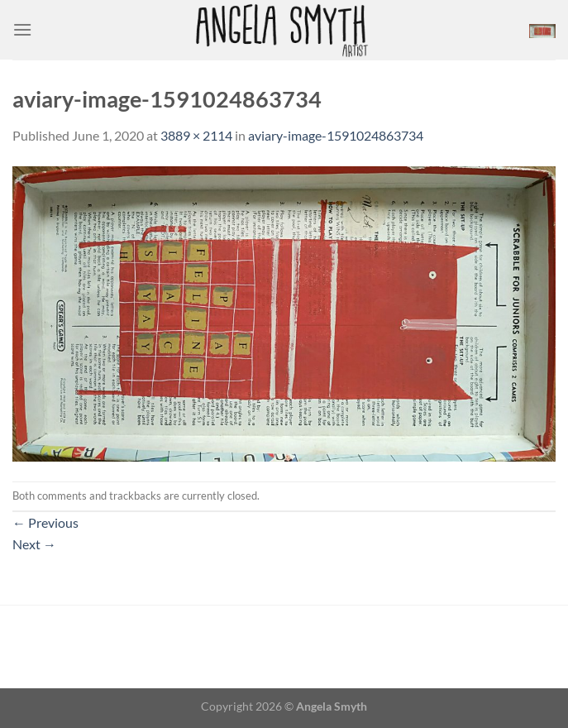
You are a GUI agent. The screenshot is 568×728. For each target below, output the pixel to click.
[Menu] (22, 29)
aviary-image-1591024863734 (336, 135)
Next (34, 544)
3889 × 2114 (196, 135)
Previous (45, 522)
